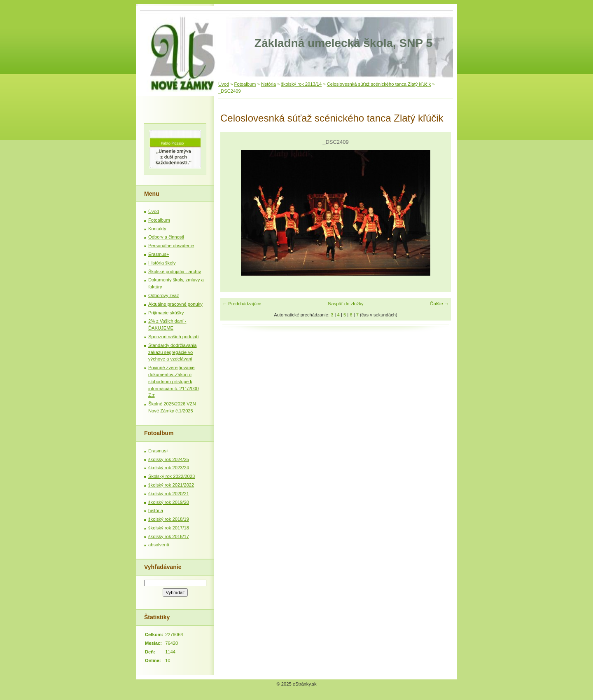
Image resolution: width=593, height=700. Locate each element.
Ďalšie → (440, 304)
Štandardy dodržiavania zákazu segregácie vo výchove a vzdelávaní (173, 352)
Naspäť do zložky (346, 304)
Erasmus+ (159, 254)
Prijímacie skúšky (166, 313)
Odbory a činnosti (166, 237)
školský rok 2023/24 (169, 468)
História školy (162, 263)
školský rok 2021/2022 (171, 485)
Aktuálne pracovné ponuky (175, 304)
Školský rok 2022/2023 (172, 476)
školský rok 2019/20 (169, 502)
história (268, 84)
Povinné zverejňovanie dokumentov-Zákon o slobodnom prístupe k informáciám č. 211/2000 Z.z (174, 381)
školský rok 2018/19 (169, 519)
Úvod (224, 84)
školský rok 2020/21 (169, 494)
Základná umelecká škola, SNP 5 (343, 43)
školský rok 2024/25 (169, 459)
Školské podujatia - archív (175, 272)
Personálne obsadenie (171, 246)
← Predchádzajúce (242, 304)
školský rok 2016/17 (169, 536)
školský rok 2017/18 (169, 528)
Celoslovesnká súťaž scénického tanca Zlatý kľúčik (379, 84)
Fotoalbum (245, 84)
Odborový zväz (164, 295)
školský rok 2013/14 (301, 84)
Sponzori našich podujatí (174, 337)
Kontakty (157, 229)
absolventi (159, 545)
